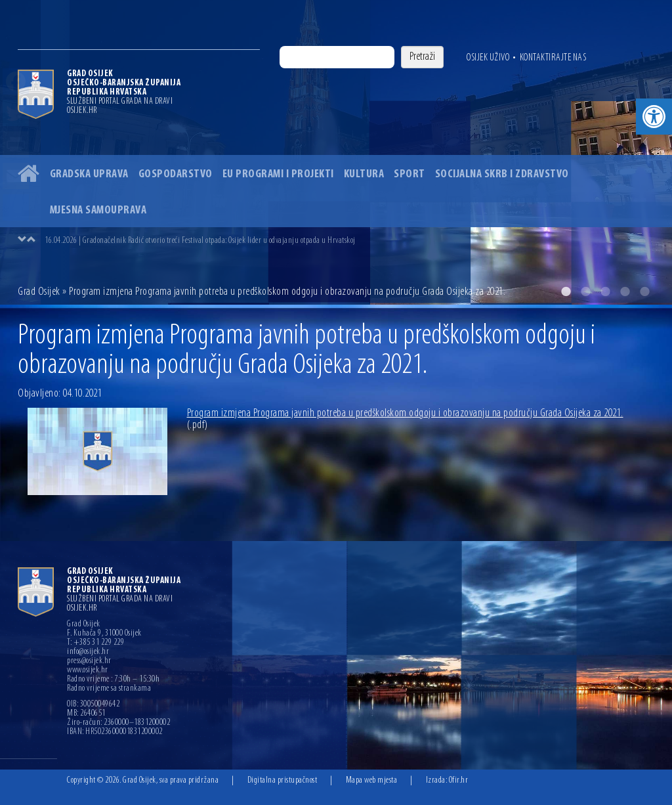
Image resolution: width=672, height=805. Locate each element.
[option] (336, 152)
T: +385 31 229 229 (95, 643)
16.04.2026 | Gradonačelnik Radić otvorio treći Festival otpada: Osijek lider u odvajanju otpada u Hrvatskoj (200, 241)
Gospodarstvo (176, 174)
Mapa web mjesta (372, 780)
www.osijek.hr (88, 670)
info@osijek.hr (88, 652)
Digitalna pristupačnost (283, 780)
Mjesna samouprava (98, 210)
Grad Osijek (40, 292)
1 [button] (566, 292)
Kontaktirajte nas (553, 58)
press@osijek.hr (89, 661)
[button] (654, 117)
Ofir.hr (459, 780)
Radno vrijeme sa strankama (109, 689)
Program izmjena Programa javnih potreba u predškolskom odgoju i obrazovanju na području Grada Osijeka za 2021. (405, 419)
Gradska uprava (89, 174)
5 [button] (644, 292)
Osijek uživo (488, 58)
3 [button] (605, 292)
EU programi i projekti (278, 174)
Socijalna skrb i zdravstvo (502, 174)
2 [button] (585, 292)
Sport (409, 174)
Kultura (364, 174)
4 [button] (625, 292)
